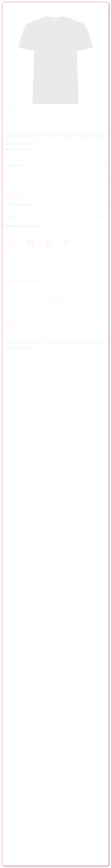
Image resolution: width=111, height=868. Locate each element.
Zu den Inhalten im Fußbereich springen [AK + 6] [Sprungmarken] (0, 0)
